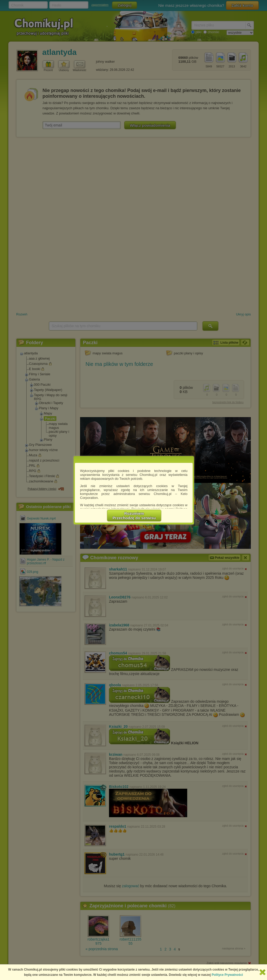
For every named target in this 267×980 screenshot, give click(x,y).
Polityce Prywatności (227, 975)
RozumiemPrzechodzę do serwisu (134, 516)
